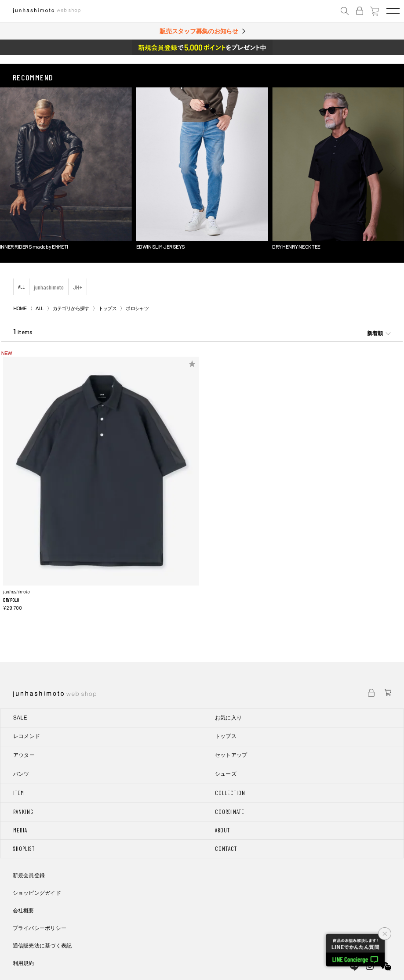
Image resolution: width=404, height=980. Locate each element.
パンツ (21, 774)
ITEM (19, 793)
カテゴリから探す (71, 308)
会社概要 (24, 911)
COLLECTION (230, 793)
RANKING (23, 812)
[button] (11, 169)
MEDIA (20, 830)
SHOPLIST (24, 849)
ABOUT (222, 830)
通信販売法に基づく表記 (42, 946)
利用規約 (24, 963)
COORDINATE (230, 812)
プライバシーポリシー (40, 928)
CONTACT (226, 849)
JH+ (78, 287)
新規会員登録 (29, 875)
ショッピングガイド (37, 893)
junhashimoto (49, 287)
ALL (21, 286)
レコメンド (27, 736)
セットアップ (231, 755)
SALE (20, 718)
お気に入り (229, 718)
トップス (107, 308)
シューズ (226, 774)
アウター (24, 755)
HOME (20, 308)
